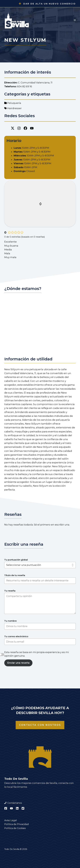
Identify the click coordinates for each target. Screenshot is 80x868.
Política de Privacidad (17, 824)
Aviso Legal (11, 820)
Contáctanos (15, 803)
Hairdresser (14, 108)
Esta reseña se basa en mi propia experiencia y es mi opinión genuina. (37, 654)
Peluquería (14, 103)
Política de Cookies (15, 828)
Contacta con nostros (40, 725)
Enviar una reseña (18, 663)
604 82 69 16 (25, 86)
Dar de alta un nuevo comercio (50, 4)
